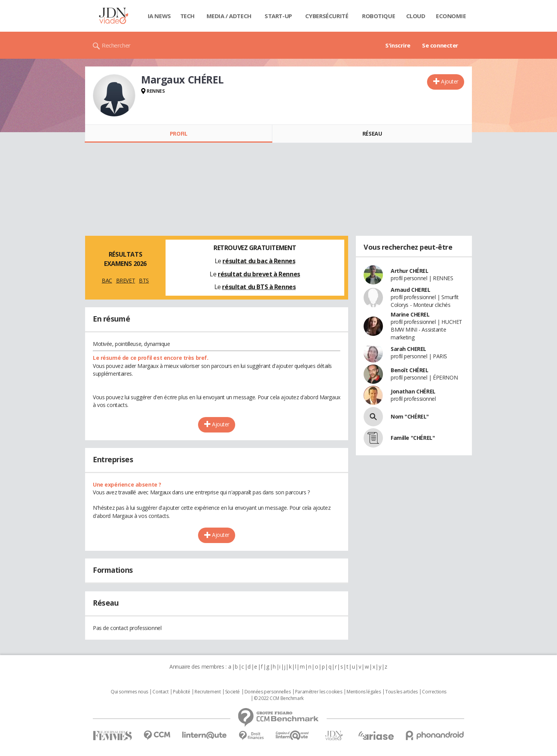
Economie (451, 16)
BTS (144, 280)
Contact (160, 692)
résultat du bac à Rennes (259, 261)
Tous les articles (402, 692)
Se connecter (440, 45)
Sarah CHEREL (408, 349)
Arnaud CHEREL (411, 290)
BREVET (126, 280)
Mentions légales (364, 692)
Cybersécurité (327, 16)
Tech (187, 16)
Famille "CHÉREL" (413, 438)
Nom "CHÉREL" (410, 416)
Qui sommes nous (129, 692)
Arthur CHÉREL (410, 271)
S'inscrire (398, 45)
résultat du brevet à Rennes (259, 274)
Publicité (181, 692)
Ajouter (450, 81)
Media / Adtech (229, 16)
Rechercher (116, 45)
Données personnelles (268, 692)
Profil (179, 134)
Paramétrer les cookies (319, 692)
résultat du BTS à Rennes (259, 287)
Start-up (278, 16)
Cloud (416, 16)
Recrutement (208, 692)
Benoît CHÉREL (410, 370)
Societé (232, 692)
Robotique (378, 16)
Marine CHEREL (410, 314)
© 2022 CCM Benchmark (279, 698)
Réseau (372, 134)
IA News (159, 16)
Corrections (434, 692)
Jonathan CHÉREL (413, 391)
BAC (107, 280)
